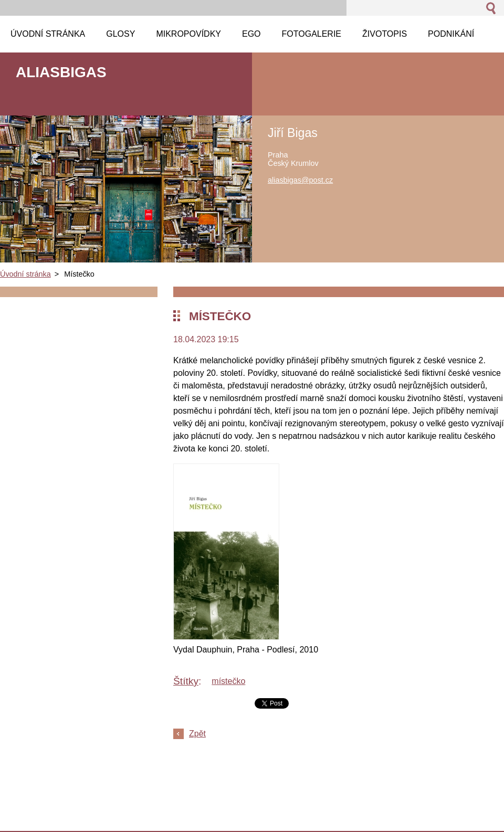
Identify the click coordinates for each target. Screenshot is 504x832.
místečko (228, 681)
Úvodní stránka (25, 274)
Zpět (197, 734)
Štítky (186, 681)
